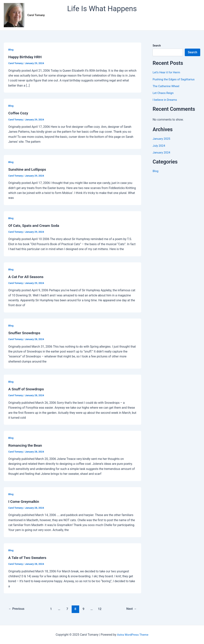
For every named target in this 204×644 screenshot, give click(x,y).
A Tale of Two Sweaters (28, 557)
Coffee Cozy (19, 113)
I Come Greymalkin (24, 501)
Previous (17, 609)
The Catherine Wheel (166, 86)
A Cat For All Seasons (27, 277)
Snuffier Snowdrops (25, 333)
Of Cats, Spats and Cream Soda (35, 226)
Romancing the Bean (26, 445)
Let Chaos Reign (163, 93)
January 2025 (162, 139)
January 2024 (162, 152)
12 (100, 609)
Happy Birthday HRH (26, 57)
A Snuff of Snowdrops (27, 389)
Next (131, 609)
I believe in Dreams (165, 100)
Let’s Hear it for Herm (167, 72)
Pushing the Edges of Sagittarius (174, 79)
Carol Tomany (36, 15)
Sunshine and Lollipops (28, 169)
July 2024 (159, 145)
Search (157, 46)
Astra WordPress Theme (133, 634)
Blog (11, 50)
